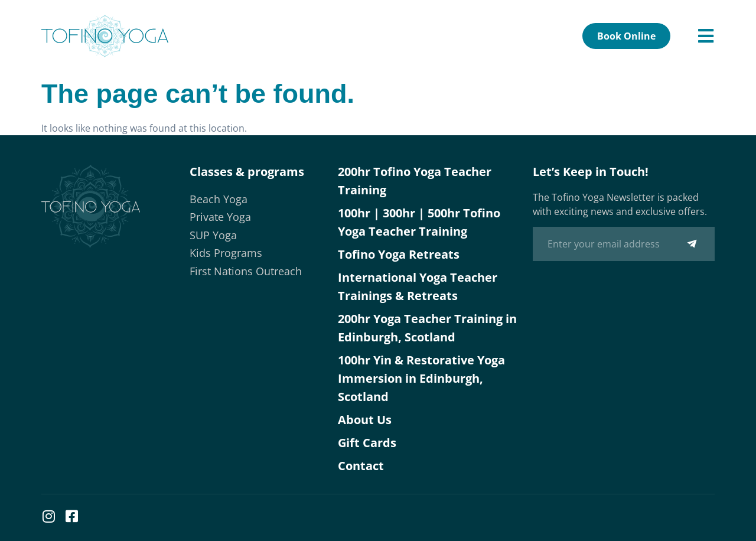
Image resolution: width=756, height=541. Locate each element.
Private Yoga (220, 217)
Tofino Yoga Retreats (399, 254)
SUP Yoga (213, 235)
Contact (361, 466)
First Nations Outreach (246, 271)
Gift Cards (367, 443)
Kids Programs (226, 253)
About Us (365, 420)
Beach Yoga (219, 199)
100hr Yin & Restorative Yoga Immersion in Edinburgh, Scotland (421, 378)
